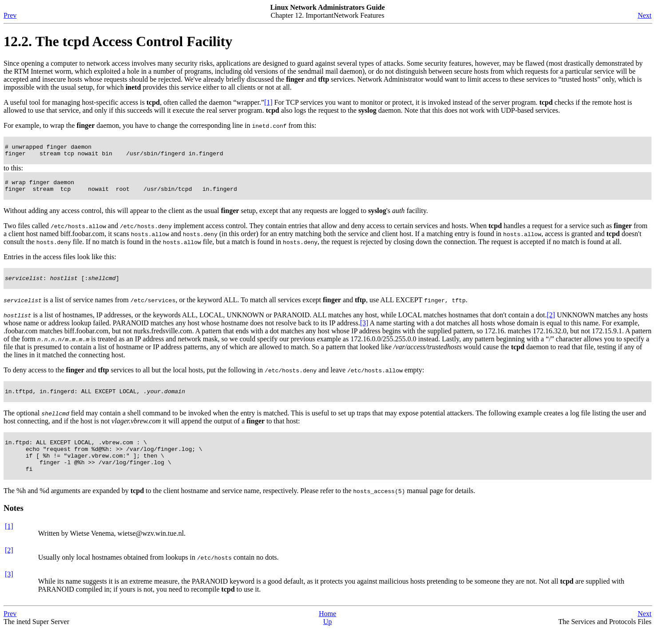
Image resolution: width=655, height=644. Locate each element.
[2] (551, 322)
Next (645, 15)
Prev (10, 15)
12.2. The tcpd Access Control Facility (118, 41)
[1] (268, 102)
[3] (364, 330)
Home (327, 628)
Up (328, 636)
